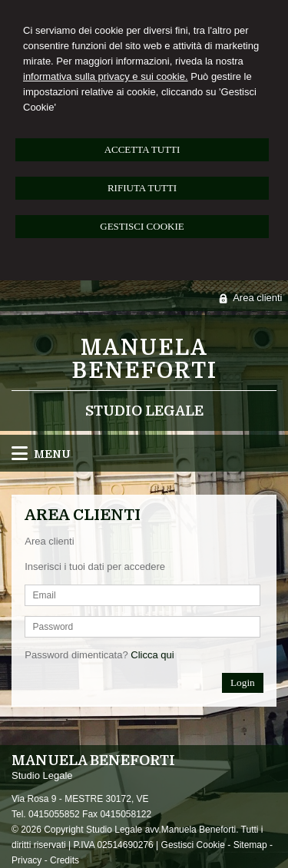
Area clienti (257, 298)
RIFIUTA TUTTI (142, 188)
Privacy (26, 860)
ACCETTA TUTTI (142, 149)
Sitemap (250, 845)
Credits (65, 860)
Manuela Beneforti (144, 359)
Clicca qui (152, 655)
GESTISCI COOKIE (142, 226)
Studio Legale (144, 411)
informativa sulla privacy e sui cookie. (106, 76)
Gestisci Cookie (193, 845)
